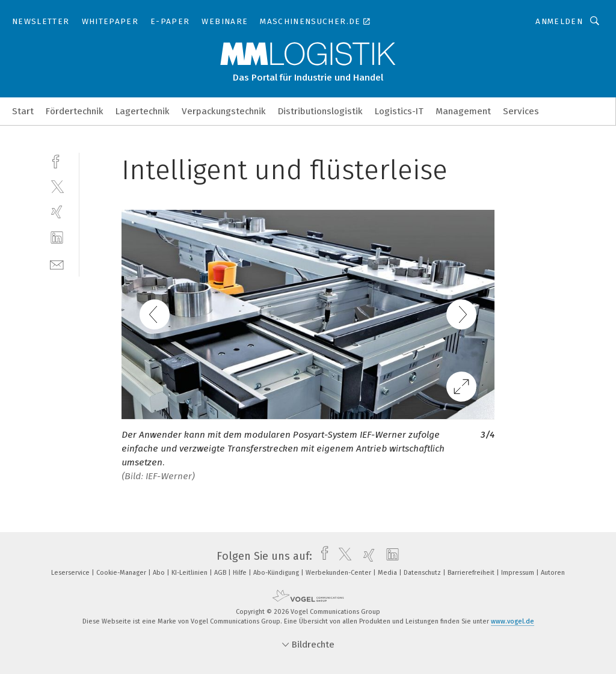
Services (521, 111)
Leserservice (71, 573)
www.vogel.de (513, 621)
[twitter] (57, 186)
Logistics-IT (399, 111)
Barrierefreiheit (472, 573)
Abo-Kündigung (277, 573)
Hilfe (241, 573)
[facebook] (57, 160)
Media (388, 573)
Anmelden (559, 21)
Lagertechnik (143, 111)
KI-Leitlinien (190, 573)
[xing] (57, 212)
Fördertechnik (75, 111)
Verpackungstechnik (224, 111)
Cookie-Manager (122, 573)
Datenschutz (423, 573)
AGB (221, 573)
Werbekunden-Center (339, 573)
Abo (160, 573)
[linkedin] (57, 238)
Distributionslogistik (320, 111)
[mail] (57, 264)
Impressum (519, 573)
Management (463, 111)
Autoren (553, 573)
